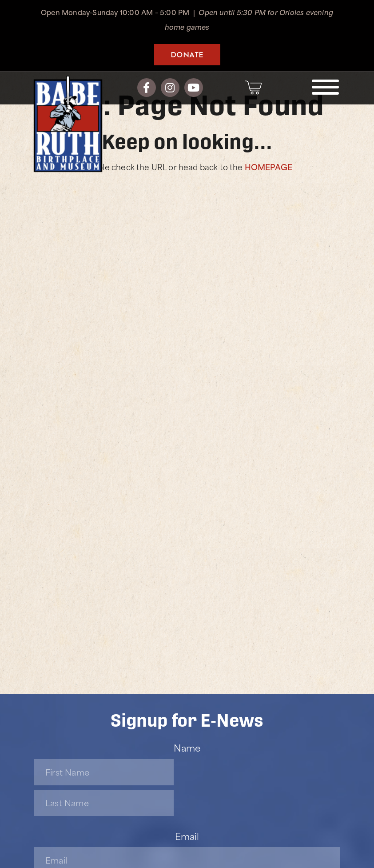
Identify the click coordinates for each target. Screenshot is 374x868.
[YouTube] (194, 88)
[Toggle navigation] (325, 87)
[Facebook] (147, 88)
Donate (187, 54)
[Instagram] (170, 88)
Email (187, 836)
